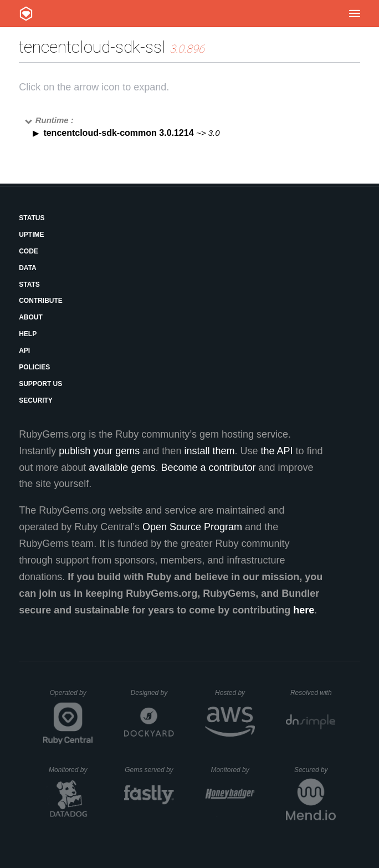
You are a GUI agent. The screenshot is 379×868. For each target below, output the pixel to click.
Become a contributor (208, 468)
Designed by (152, 693)
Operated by (71, 697)
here (304, 610)
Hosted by (235, 693)
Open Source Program (192, 527)
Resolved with (313, 693)
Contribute (41, 301)
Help (28, 334)
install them (209, 451)
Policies (34, 367)
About (31, 317)
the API (276, 451)
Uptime (31, 235)
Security (36, 400)
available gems (122, 468)
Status (32, 218)
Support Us (40, 384)
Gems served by (149, 770)
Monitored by (71, 770)
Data (28, 268)
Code (29, 251)
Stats (29, 285)
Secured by (315, 770)
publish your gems (99, 451)
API (24, 351)
